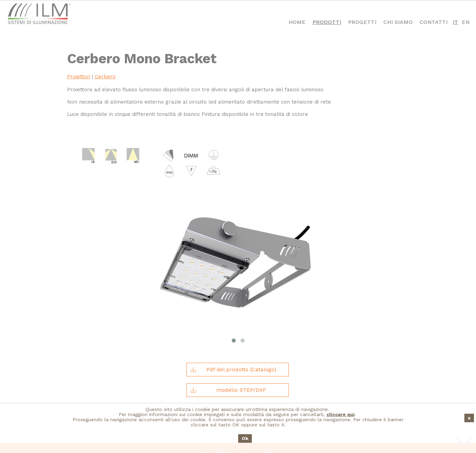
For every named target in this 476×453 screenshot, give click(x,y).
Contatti (434, 22)
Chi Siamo (398, 22)
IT (455, 22)
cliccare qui (340, 414)
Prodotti (327, 22)
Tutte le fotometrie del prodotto (236, 368)
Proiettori (79, 77)
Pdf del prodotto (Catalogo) (233, 327)
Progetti (362, 22)
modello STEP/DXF (228, 347)
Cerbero (105, 77)
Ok (245, 438)
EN (466, 22)
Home (297, 22)
